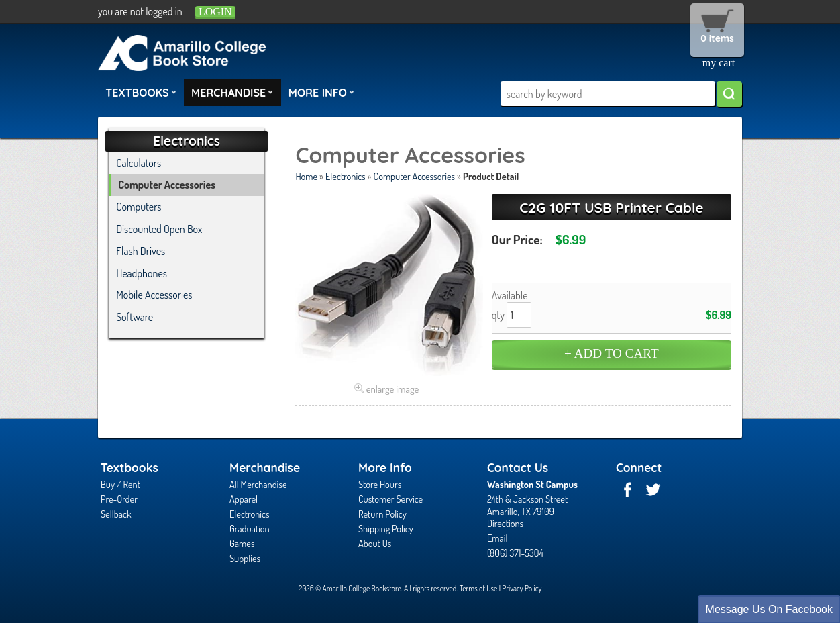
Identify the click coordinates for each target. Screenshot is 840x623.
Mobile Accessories (154, 295)
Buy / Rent (120, 484)
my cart (719, 63)
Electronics (346, 176)
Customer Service (390, 499)
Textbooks (141, 92)
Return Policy (382, 514)
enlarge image (393, 389)
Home (306, 176)
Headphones (142, 273)
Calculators (139, 163)
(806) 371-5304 (515, 553)
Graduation (250, 528)
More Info (321, 92)
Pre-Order (119, 499)
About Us (375, 543)
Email (497, 538)
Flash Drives (141, 251)
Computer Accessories (414, 176)
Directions (505, 523)
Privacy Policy (522, 588)
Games (242, 543)
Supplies (245, 558)
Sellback (116, 514)
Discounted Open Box (159, 229)
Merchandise (232, 92)
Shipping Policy (386, 528)
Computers (139, 207)
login (215, 12)
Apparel (244, 499)
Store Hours (380, 484)
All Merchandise (258, 484)
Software (135, 317)
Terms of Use (479, 588)
